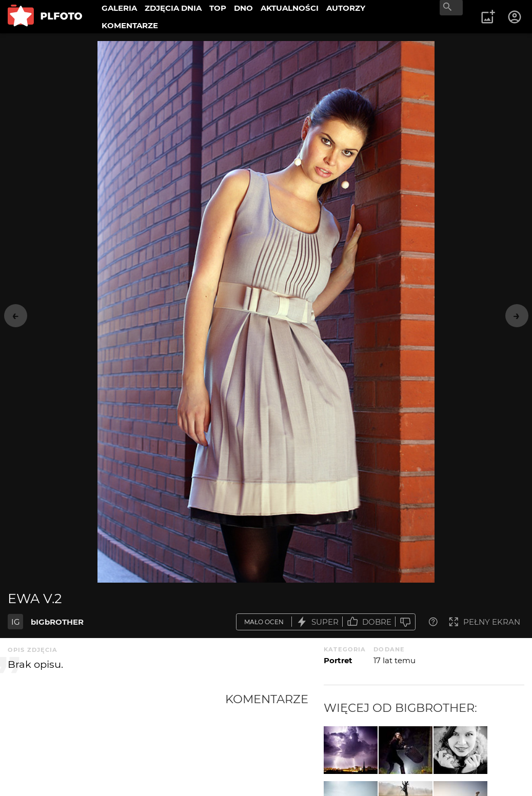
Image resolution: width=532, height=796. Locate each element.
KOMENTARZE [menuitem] (130, 25)
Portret (338, 660)
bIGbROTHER (57, 622)
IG (16, 622)
